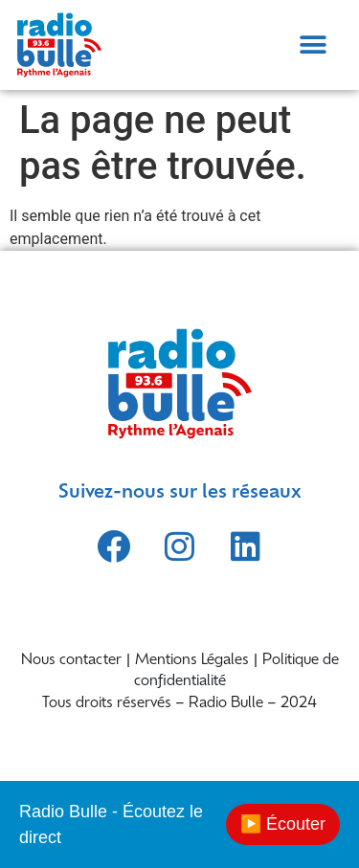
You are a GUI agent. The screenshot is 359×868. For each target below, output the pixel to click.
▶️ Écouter (283, 824)
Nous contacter (71, 661)
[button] (313, 45)
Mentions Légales (192, 661)
